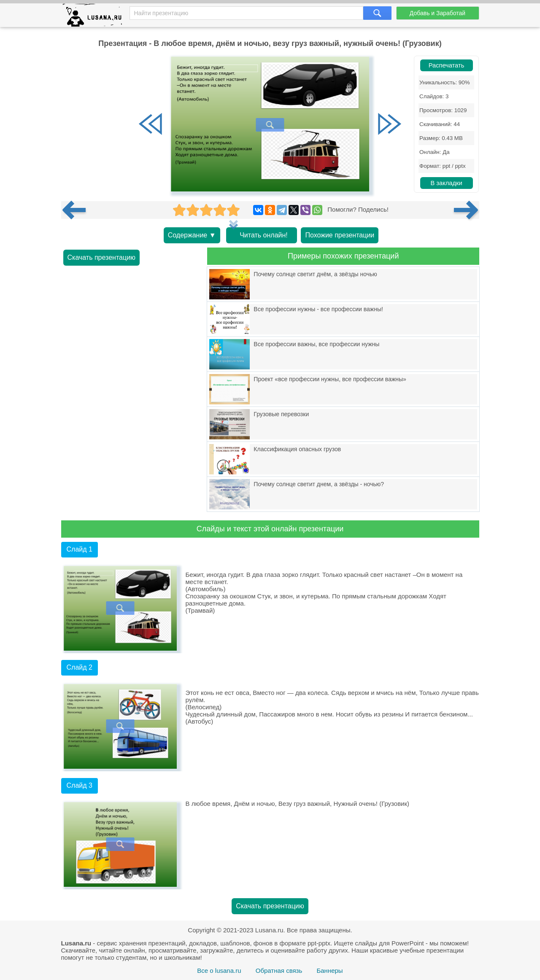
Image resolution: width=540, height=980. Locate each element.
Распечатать (447, 65)
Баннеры (329, 971)
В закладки (446, 183)
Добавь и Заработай (437, 13)
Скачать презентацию (102, 257)
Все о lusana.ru (219, 971)
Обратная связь (279, 971)
